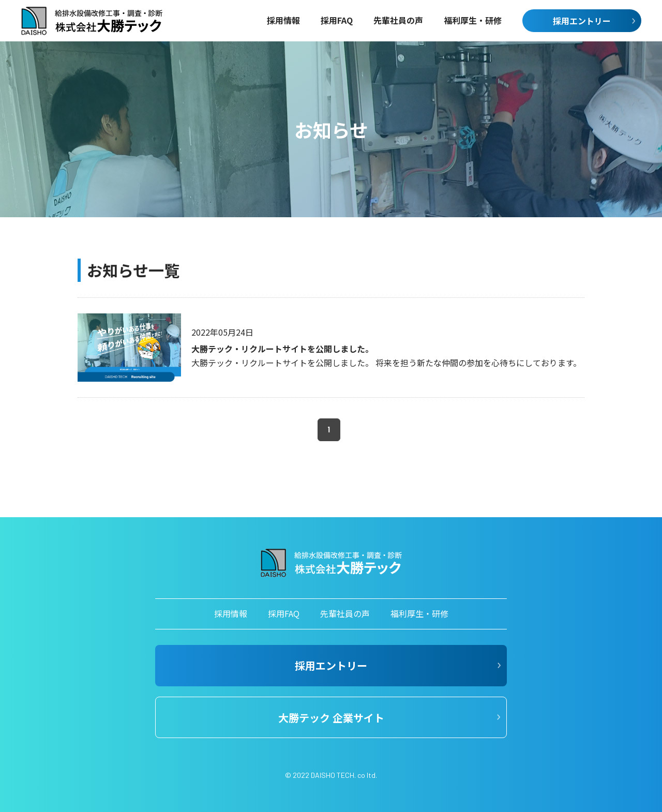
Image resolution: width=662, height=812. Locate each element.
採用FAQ (284, 613)
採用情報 (231, 613)
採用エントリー (582, 21)
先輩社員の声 (345, 613)
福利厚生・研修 (419, 613)
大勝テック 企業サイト (331, 718)
